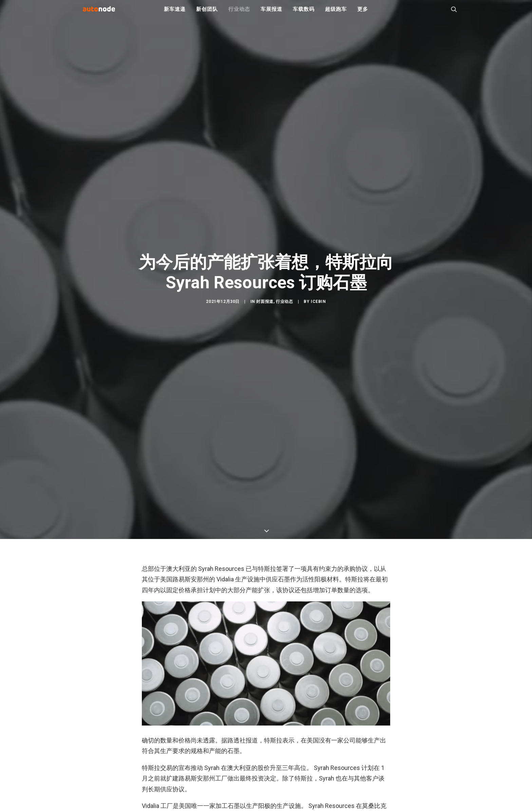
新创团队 (207, 14)
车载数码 (303, 14)
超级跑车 (336, 14)
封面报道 (265, 339)
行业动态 (239, 14)
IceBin (318, 339)
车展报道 (271, 14)
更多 (363, 14)
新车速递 (175, 14)
